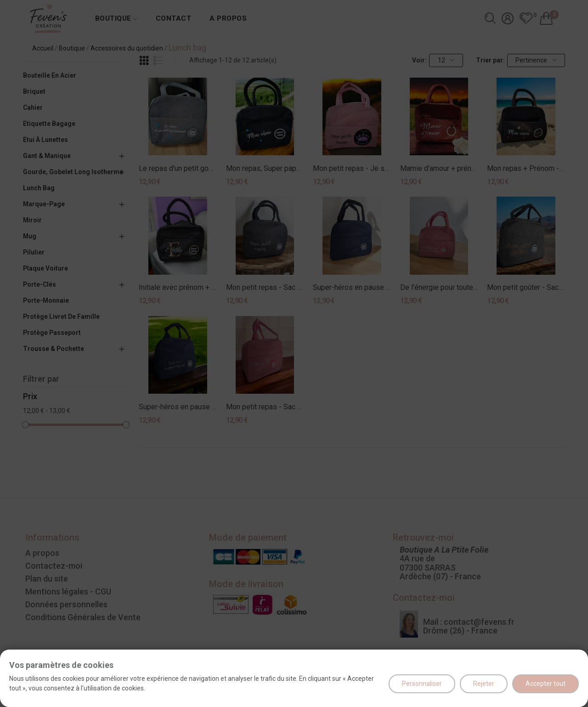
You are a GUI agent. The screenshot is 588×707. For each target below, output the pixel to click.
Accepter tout (546, 684)
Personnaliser (422, 684)
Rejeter (484, 684)
